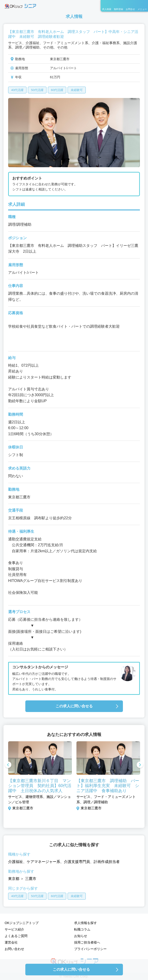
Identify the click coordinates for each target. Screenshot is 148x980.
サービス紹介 (14, 929)
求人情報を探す (86, 923)
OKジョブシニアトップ (22, 923)
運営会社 (11, 942)
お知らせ (81, 936)
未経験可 (77, 90)
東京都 (14, 879)
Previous (8, 765)
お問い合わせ (14, 949)
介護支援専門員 (77, 862)
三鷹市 (31, 879)
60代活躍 (57, 90)
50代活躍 (37, 90)
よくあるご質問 (16, 936)
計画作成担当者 (107, 862)
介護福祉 (16, 862)
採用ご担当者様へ (87, 942)
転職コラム (82, 929)
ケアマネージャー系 (43, 862)
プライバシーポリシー (90, 949)
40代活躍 (17, 90)
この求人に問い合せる (74, 706)
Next (140, 765)
